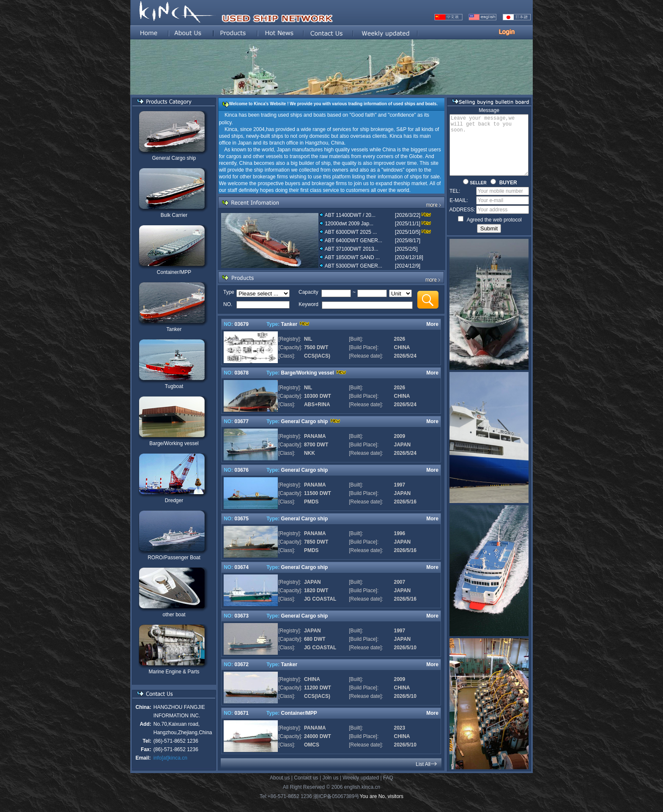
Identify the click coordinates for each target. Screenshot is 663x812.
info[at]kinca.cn (170, 758)
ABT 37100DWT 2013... (351, 249)
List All (423, 764)
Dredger (174, 500)
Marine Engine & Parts (173, 672)
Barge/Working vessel (174, 443)
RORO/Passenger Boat (174, 558)
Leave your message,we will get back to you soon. (489, 151)
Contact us (306, 789)
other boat (173, 615)
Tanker (173, 329)
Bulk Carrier (174, 215)
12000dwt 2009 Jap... (349, 224)
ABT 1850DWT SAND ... (352, 257)
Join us (330, 789)
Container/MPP (174, 272)
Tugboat (174, 386)
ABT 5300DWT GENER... (353, 266)
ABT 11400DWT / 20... (350, 215)
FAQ (388, 789)
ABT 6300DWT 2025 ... (351, 232)
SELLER (475, 195)
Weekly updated (361, 789)
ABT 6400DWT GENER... (353, 241)
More (432, 324)
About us (280, 789)
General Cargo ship (173, 158)
